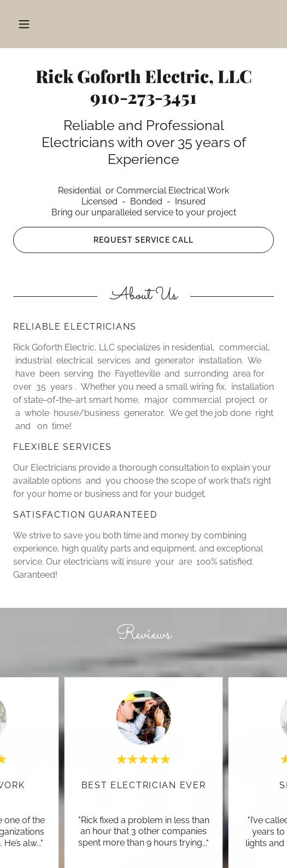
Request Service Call (143, 240)
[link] (144, 89)
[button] (24, 24)
